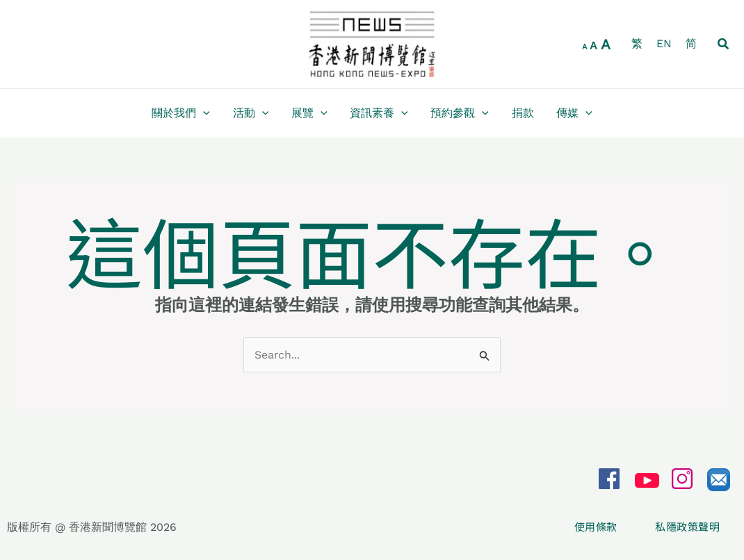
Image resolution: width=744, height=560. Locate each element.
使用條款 (597, 527)
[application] (204, 113)
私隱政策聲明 (687, 527)
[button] (724, 44)
